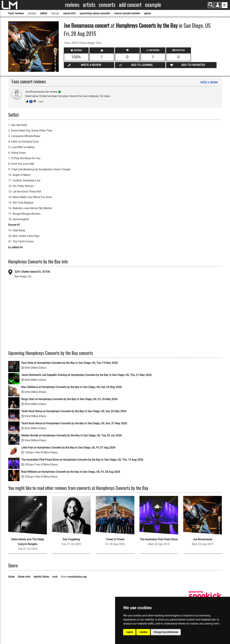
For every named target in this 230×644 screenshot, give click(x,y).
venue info (69, 13)
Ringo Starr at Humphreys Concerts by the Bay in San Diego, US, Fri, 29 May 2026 (69, 399)
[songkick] (205, 596)
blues (11, 577)
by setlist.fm (16, 247)
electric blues (41, 577)
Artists (89, 5)
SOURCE (13, 24)
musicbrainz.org (77, 577)
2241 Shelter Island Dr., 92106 (32, 272)
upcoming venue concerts (95, 13)
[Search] (211, 5)
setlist (44, 13)
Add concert (130, 5)
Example (153, 5)
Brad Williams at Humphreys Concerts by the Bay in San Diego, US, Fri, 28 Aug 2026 (71, 472)
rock (55, 577)
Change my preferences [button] (166, 632)
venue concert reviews (127, 13)
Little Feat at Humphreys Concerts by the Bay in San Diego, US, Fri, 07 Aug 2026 (68, 448)
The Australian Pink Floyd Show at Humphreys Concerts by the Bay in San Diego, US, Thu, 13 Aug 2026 (82, 460)
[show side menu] (225, 5)
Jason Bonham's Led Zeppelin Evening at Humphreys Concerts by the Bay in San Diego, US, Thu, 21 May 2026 (86, 375)
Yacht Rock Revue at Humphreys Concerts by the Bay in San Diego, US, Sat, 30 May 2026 (74, 411)
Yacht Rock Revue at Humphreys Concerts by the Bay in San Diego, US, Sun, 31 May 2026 (74, 423)
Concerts (107, 5)
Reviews (72, 5)
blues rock (24, 577)
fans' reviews (16, 13)
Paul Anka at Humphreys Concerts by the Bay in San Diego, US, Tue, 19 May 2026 (69, 363)
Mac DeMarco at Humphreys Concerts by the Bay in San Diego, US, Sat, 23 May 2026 (72, 387)
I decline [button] (143, 632)
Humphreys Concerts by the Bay (147, 25)
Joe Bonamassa (79, 25)
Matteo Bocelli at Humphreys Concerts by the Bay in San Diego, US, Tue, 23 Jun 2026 (72, 435)
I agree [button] (129, 632)
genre (147, 13)
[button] (218, 5)
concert (101, 25)
